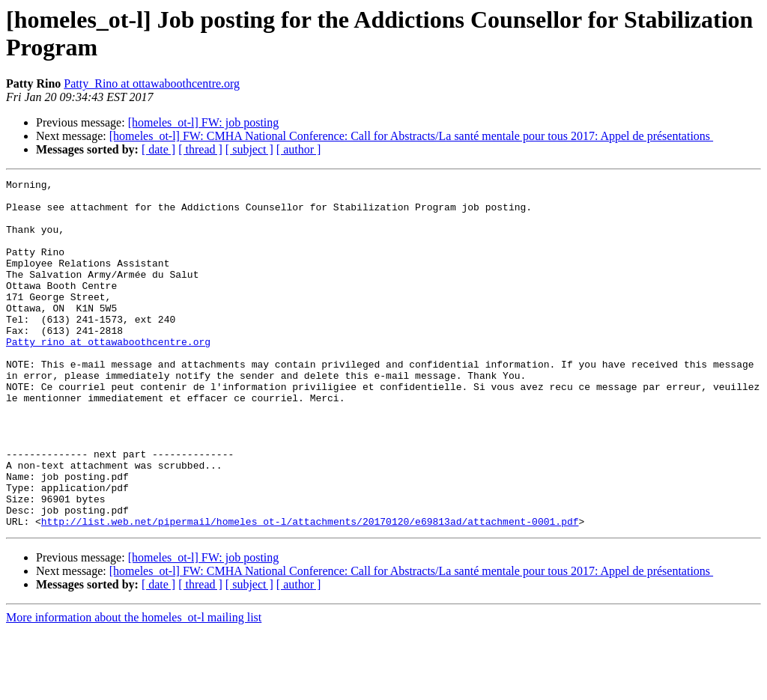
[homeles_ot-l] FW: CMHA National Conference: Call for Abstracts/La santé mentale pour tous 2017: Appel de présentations (411, 136)
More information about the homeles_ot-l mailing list (134, 687)
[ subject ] (249, 149)
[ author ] (299, 149)
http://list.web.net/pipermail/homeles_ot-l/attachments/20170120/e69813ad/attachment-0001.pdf (310, 591)
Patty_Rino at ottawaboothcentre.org (152, 83)
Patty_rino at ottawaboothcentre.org (108, 375)
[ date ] (158, 149)
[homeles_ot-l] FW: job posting (204, 122)
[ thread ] (200, 149)
